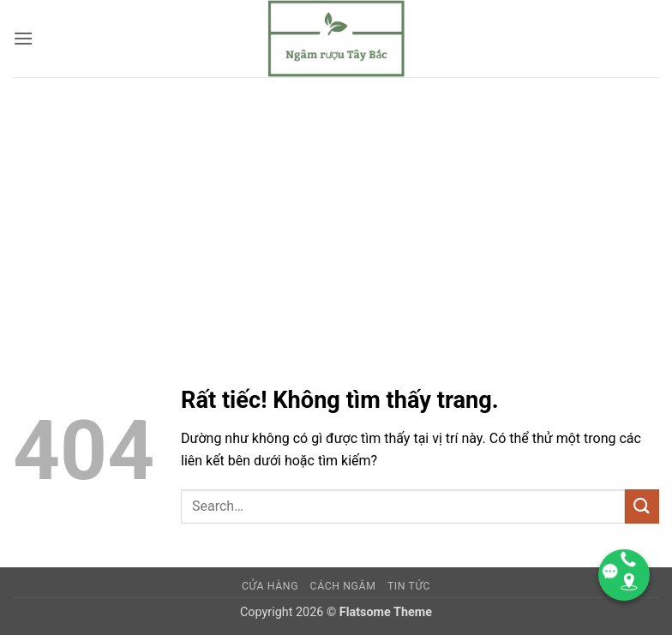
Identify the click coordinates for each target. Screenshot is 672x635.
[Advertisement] (336, 206)
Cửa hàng (270, 586)
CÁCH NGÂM (343, 586)
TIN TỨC (409, 586)
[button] (23, 38)
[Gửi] (642, 506)
